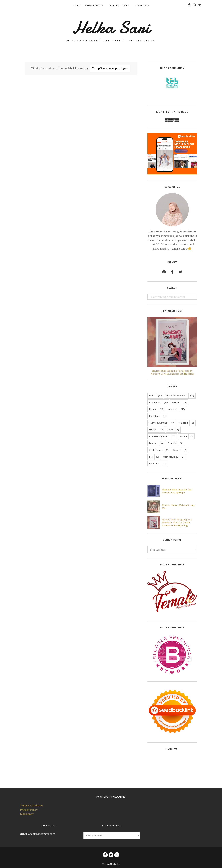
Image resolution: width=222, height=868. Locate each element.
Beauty (153, 409)
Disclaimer (27, 814)
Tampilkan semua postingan (110, 68)
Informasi (173, 409)
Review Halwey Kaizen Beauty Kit (179, 507)
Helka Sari (111, 27)
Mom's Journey (171, 457)
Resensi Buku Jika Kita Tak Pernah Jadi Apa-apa (177, 491)
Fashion (153, 443)
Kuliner (176, 402)
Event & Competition (159, 436)
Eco (151, 457)
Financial (172, 443)
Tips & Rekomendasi (176, 396)
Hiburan (153, 430)
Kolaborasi (155, 463)
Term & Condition (31, 805)
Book (170, 430)
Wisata (183, 436)
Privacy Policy (29, 810)
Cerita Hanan (156, 450)
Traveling (183, 423)
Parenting (154, 416)
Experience (155, 402)
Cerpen (177, 450)
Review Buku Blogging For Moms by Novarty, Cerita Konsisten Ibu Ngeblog (172, 372)
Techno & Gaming (158, 423)
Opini (152, 396)
